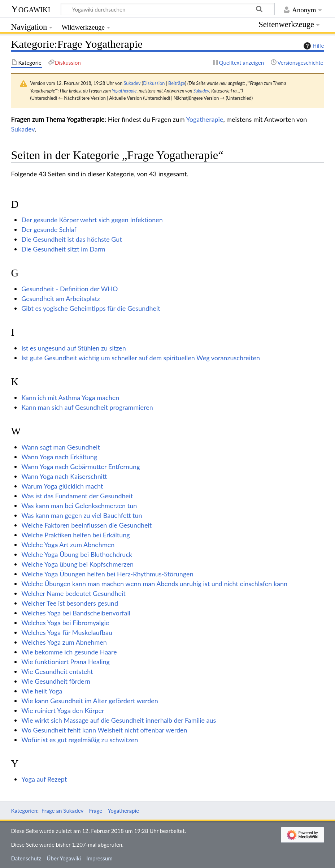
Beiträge (177, 83)
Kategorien (24, 811)
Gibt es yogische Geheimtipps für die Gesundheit (91, 308)
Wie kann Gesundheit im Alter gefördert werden (90, 701)
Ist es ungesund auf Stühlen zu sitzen (74, 348)
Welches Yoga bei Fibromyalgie (65, 623)
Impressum (99, 858)
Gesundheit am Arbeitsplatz (61, 298)
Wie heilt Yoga (42, 691)
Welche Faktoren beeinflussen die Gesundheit (86, 525)
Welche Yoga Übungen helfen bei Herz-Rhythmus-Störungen (107, 574)
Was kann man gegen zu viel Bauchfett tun (82, 515)
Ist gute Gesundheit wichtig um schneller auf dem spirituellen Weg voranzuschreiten (141, 358)
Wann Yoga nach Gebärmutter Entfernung (81, 467)
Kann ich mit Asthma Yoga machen (70, 398)
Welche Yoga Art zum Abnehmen (68, 545)
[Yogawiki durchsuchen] (168, 9)
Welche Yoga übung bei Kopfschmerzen (77, 564)
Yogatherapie (124, 91)
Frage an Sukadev (63, 811)
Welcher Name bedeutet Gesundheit (73, 593)
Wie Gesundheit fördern (56, 681)
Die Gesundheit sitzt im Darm (63, 249)
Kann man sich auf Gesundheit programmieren (87, 407)
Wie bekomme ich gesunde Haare (69, 652)
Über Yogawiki (64, 858)
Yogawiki (31, 9)
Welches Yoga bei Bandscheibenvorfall (76, 613)
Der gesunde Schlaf (49, 229)
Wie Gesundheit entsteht (57, 671)
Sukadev (201, 91)
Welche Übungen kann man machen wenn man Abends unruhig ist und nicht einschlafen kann (154, 584)
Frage (96, 811)
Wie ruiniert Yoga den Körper (63, 710)
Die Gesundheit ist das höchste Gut (72, 239)
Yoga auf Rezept (44, 779)
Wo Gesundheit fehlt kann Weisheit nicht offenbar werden (104, 730)
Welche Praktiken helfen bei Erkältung (76, 535)
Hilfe (313, 46)
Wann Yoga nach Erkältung (59, 457)
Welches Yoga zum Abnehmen (64, 642)
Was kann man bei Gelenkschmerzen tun (79, 506)
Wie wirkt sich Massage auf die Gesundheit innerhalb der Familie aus (119, 720)
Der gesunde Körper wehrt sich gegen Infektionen (92, 220)
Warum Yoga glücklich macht (62, 486)
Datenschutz (26, 858)
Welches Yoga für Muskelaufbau (67, 632)
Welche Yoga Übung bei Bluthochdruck (77, 554)
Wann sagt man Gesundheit (61, 447)
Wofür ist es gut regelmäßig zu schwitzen (80, 740)
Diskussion (154, 83)
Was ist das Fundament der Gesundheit (77, 496)
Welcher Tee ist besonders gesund (70, 603)
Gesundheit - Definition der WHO (69, 289)
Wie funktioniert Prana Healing (66, 662)
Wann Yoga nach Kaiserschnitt (64, 476)
